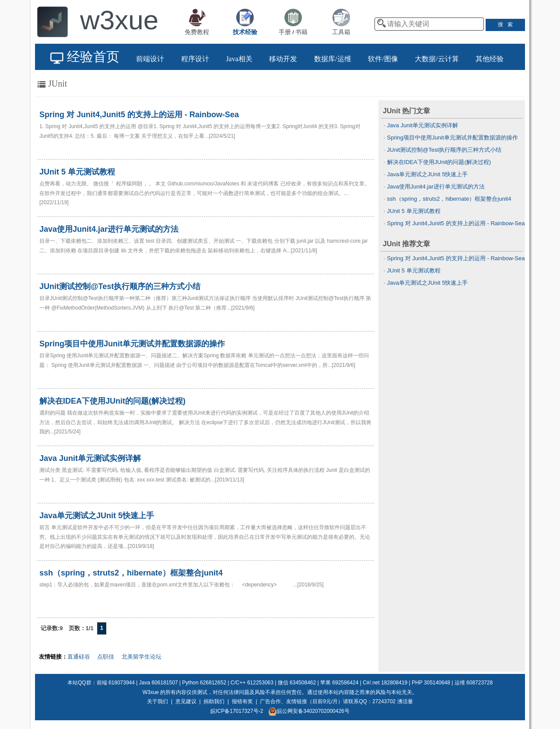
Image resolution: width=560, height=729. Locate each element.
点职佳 (106, 657)
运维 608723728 (474, 683)
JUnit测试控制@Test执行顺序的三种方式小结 (444, 150)
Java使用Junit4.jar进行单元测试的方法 (436, 187)
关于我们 (157, 701)
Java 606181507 (159, 683)
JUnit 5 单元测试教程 (414, 211)
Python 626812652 (204, 683)
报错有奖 (242, 701)
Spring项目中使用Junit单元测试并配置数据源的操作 (453, 138)
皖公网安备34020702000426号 (309, 711)
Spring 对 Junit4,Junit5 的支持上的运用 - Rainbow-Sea (456, 223)
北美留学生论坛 (142, 657)
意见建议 (186, 701)
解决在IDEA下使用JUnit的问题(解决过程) (439, 162)
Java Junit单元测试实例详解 (423, 125)
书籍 (301, 32)
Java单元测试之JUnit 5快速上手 (428, 174)
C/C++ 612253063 (252, 683)
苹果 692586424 (339, 683)
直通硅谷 (79, 657)
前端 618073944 (116, 683)
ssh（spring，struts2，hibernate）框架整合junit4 (449, 199)
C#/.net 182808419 (385, 683)
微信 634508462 (297, 683)
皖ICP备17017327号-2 (237, 711)
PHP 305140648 (431, 683)
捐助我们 (214, 701)
